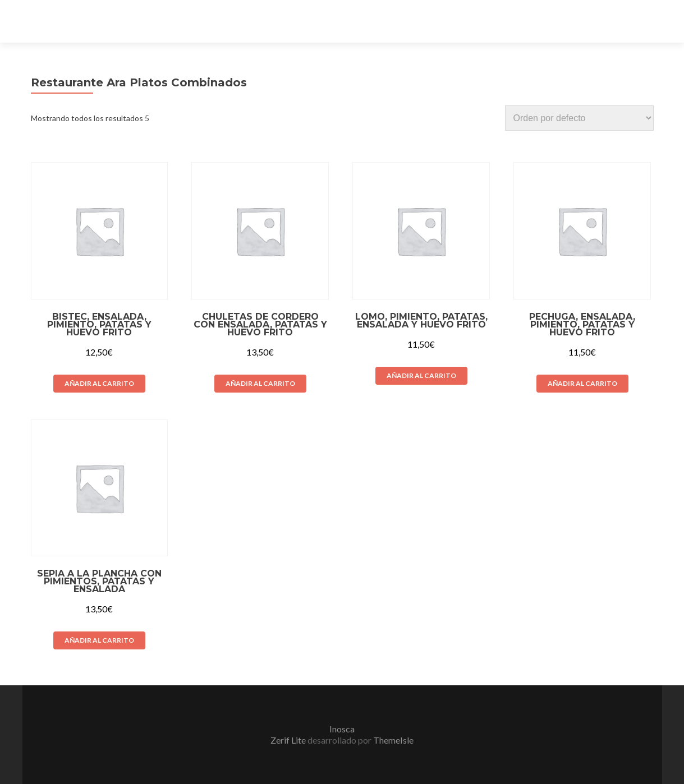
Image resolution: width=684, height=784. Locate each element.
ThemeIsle (393, 740)
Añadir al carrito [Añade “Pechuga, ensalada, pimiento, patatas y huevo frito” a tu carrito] (582, 383)
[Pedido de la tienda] (579, 118)
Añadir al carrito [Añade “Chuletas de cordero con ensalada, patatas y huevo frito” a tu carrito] (260, 383)
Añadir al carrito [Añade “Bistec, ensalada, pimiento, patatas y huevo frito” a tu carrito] (99, 383)
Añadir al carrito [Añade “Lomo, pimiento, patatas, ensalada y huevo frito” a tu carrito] (421, 375)
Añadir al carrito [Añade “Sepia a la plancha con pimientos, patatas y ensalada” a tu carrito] (99, 640)
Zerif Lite (289, 740)
